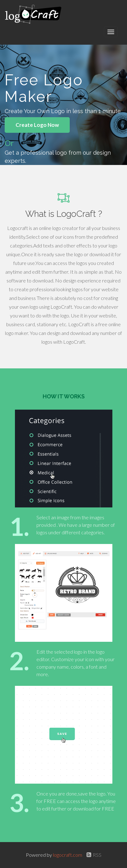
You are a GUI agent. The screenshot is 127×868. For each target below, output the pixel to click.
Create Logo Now (37, 125)
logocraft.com (68, 855)
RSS (93, 855)
